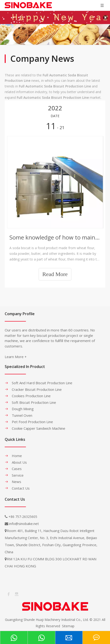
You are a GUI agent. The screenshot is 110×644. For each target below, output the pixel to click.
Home (17, 453)
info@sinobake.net (24, 520)
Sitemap (68, 623)
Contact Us (21, 485)
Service (18, 472)
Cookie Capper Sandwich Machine (39, 425)
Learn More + (16, 354)
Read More (55, 271)
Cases (17, 466)
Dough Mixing (23, 406)
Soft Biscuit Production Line (34, 399)
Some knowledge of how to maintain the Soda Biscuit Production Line (55, 234)
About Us (19, 459)
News (16, 479)
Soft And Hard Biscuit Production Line (42, 380)
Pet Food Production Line (32, 419)
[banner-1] (55, 31)
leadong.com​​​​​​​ (66, 630)
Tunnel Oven (22, 412)
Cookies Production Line (31, 393)
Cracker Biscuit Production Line (37, 386)
